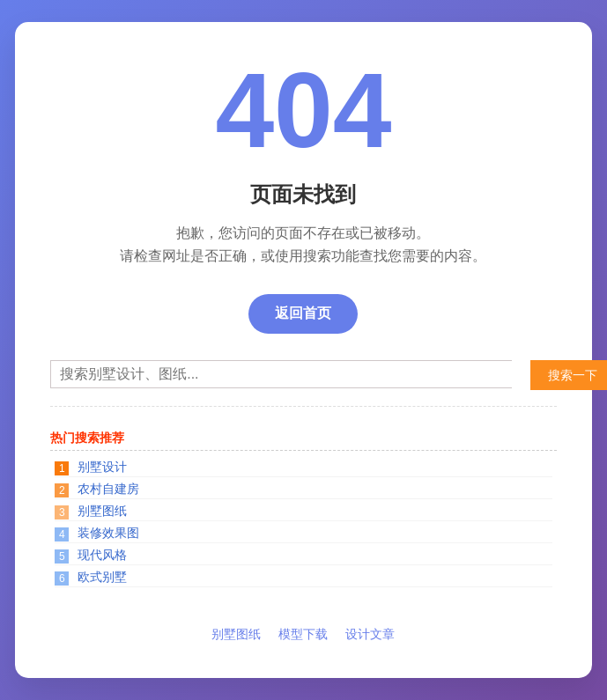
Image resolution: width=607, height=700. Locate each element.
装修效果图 (108, 533)
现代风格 (102, 555)
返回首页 (303, 313)
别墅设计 (102, 467)
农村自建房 (108, 489)
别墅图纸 (102, 511)
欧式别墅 (102, 577)
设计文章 (370, 634)
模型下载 (303, 634)
